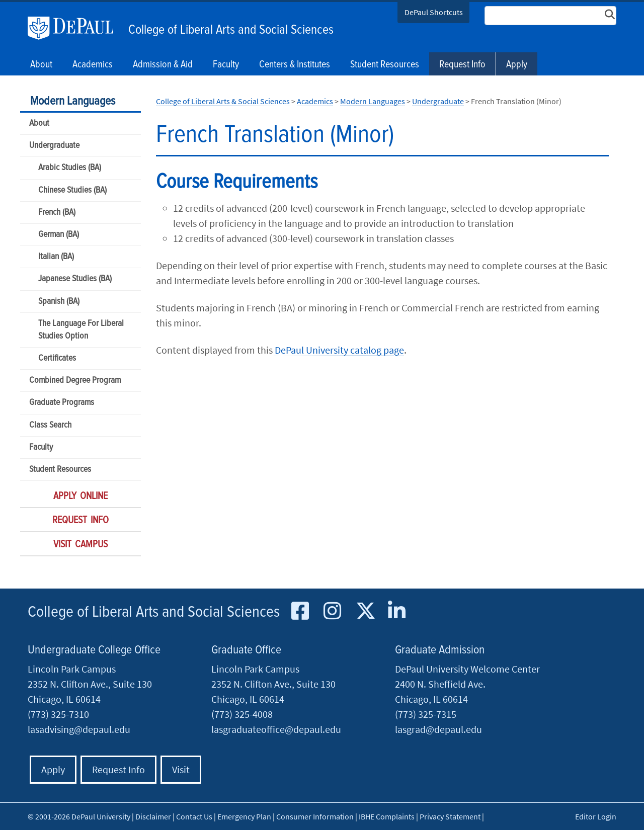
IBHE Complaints (387, 816)
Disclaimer (153, 816)
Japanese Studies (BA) (75, 279)
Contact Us (194, 816)
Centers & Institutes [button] (295, 65)
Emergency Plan (244, 816)
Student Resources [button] (385, 65)
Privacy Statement (450, 816)
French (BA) (57, 213)
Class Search (50, 425)
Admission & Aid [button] (163, 65)
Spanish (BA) (59, 302)
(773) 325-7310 (58, 714)
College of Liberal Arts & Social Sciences (223, 101)
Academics (315, 101)
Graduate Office (246, 650)
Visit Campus (80, 545)
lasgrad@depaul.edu (438, 729)
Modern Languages (73, 101)
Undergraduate (54, 146)
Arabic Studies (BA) (70, 168)
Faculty (41, 447)
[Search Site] (550, 16)
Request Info (462, 65)
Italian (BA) (56, 257)
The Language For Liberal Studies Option (81, 330)
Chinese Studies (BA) (72, 190)
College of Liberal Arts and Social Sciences (231, 30)
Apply (517, 65)
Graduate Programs (62, 403)
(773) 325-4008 (242, 714)
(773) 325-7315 (426, 714)
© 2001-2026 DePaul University (79, 816)
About (39, 123)
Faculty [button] (226, 65)
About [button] (41, 65)
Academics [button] (93, 65)
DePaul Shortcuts (434, 12)
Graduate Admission (440, 650)
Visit (181, 769)
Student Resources (60, 470)
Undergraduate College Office (94, 650)
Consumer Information (315, 816)
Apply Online (80, 496)
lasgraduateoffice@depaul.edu (276, 729)
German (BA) (59, 235)
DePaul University (75, 28)
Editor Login (596, 816)
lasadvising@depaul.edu (79, 729)
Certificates (57, 358)
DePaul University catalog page (339, 350)
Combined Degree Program (75, 381)
